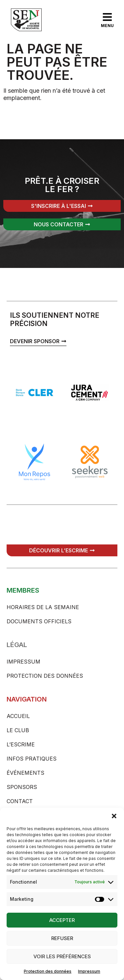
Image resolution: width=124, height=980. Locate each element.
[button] (114, 816)
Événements (25, 773)
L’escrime (21, 744)
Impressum (89, 971)
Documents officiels (39, 621)
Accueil (18, 716)
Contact (20, 801)
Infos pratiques (32, 759)
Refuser (62, 938)
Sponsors (22, 787)
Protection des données (48, 971)
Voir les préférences (62, 956)
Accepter (62, 920)
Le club (18, 730)
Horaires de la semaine (43, 607)
